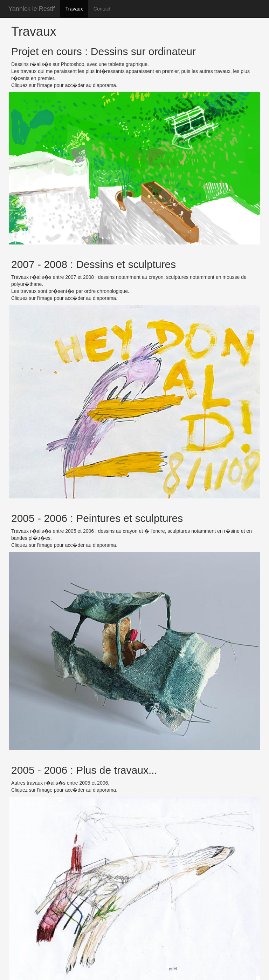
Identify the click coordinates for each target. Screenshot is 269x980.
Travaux (74, 9)
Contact (102, 9)
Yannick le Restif (32, 9)
